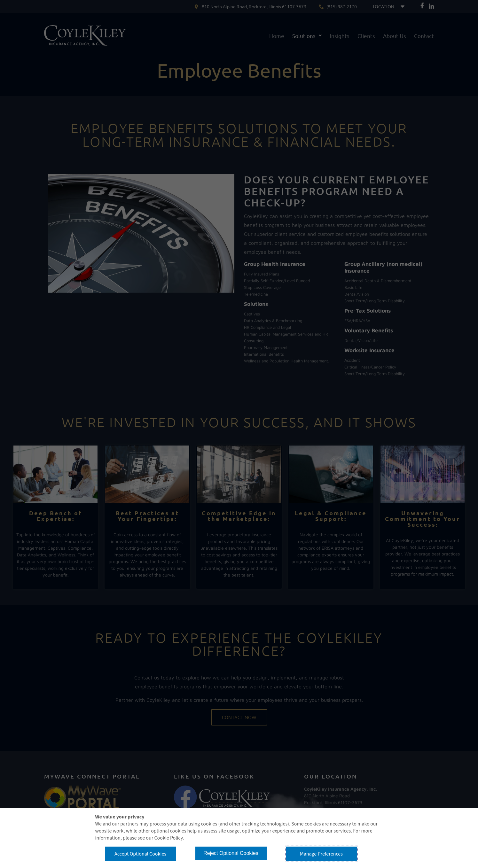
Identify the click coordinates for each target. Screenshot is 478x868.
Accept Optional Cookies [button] (140, 854)
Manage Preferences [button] (321, 854)
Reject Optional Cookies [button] (231, 853)
